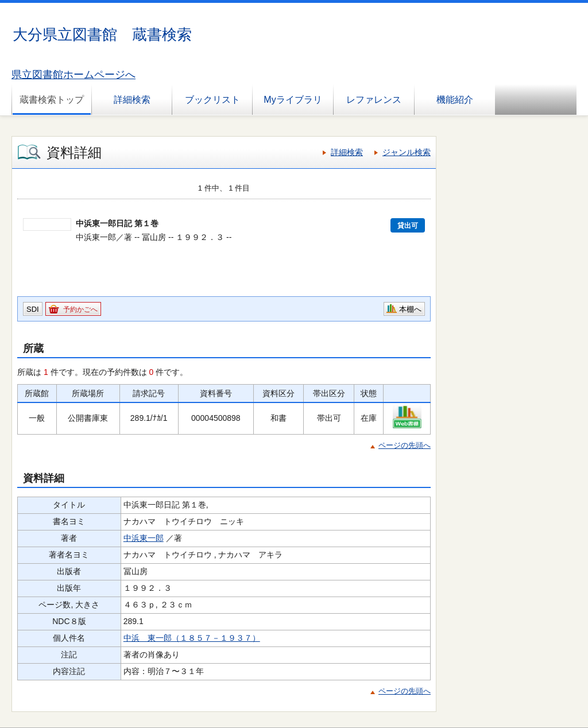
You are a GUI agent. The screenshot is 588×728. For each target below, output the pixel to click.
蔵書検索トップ (52, 100)
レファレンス (374, 100)
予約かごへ (80, 309)
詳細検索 (132, 100)
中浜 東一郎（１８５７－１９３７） (192, 638)
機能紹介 (455, 100)
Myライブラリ (293, 100)
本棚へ (410, 309)
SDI (33, 309)
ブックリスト (212, 100)
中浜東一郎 (144, 538)
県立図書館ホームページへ (73, 75)
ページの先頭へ (405, 445)
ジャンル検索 (407, 152)
